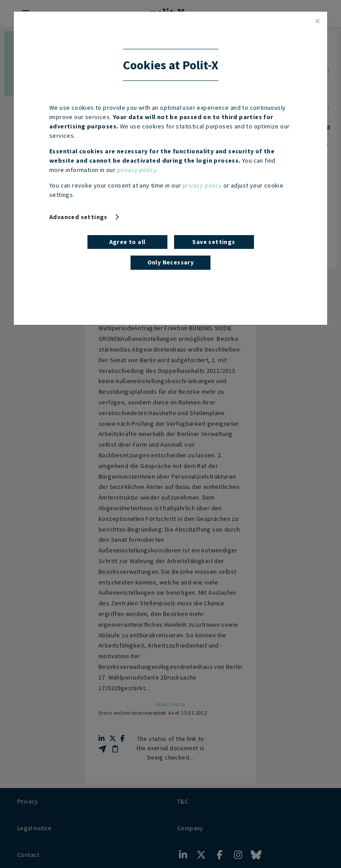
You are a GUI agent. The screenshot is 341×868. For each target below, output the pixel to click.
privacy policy (137, 170)
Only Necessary (171, 262)
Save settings (214, 242)
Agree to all (127, 242)
